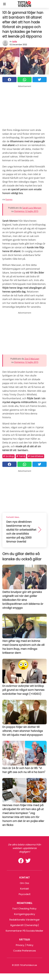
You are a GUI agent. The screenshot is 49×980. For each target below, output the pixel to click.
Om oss (24, 883)
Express (9, 199)
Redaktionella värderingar (25, 920)
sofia (15, 42)
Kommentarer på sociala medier (24, 931)
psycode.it (25, 894)
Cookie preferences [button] (25, 951)
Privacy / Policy (25, 945)
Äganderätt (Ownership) (25, 925)
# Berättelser (36, 456)
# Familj (21, 456)
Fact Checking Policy (24, 909)
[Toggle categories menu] (4, 4)
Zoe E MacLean (32, 359)
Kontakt (25, 889)
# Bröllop (8, 456)
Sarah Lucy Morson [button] (32, 208)
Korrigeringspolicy (25, 914)
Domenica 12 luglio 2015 (26, 211)
